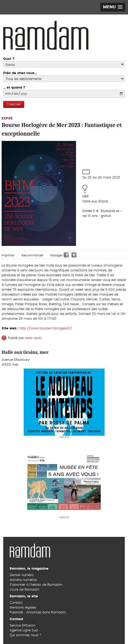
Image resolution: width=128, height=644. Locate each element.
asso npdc (33, 338)
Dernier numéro (22, 575)
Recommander (33, 255)
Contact (16, 603)
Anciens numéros (23, 580)
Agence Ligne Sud (24, 630)
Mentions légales (23, 607)
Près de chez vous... (20, 73)
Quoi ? (9, 59)
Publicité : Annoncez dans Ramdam (38, 612)
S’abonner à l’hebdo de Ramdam (36, 585)
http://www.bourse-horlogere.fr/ (46, 328)
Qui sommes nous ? (25, 635)
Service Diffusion (23, 625)
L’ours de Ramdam (25, 590)
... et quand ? (14, 88)
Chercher (14, 104)
